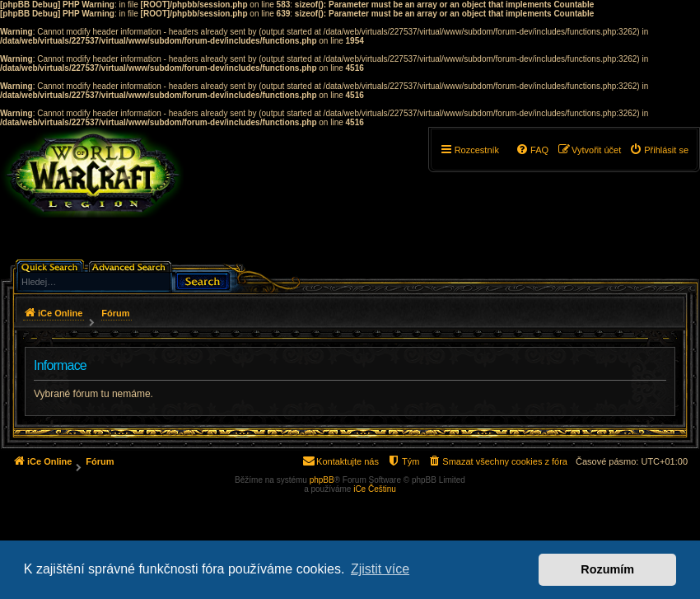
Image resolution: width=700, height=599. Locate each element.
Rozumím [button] (607, 569)
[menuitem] (659, 150)
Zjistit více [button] (380, 569)
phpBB (322, 480)
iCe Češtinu (375, 489)
